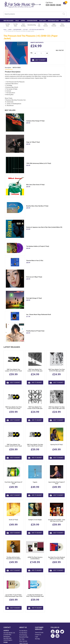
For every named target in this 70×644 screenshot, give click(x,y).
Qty (31, 53)
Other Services (46, 25)
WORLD (63, 21)
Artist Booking (23, 25)
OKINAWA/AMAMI (32, 21)
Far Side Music (8, 25)
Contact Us (38, 635)
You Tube (39, 25)
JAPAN (23, 21)
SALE (17, 21)
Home (5, 30)
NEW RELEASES (8, 21)
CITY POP (25, 30)
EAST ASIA (43, 21)
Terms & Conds (39, 633)
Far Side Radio (16, 25)
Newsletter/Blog (32, 25)
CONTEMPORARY (17, 30)
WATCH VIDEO (17, 68)
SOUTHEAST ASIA (53, 21)
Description (8, 68)
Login (37, 637)
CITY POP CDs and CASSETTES (37, 30)
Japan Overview (54, 25)
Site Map (37, 639)
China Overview (62, 25)
